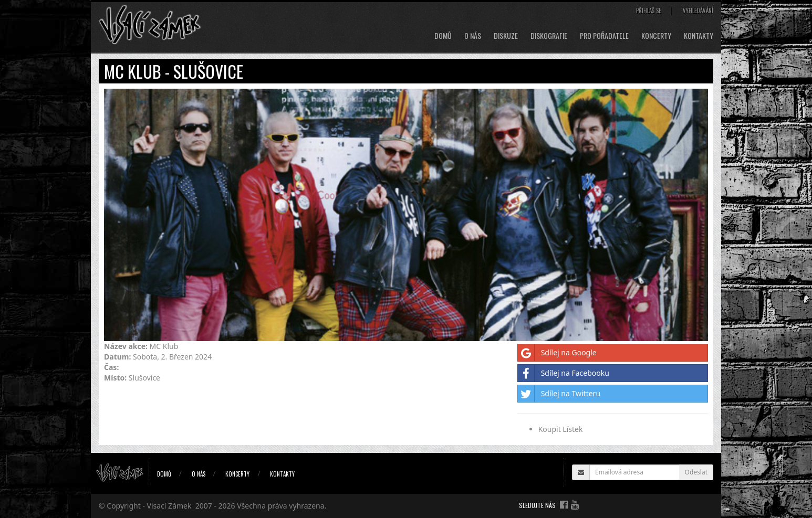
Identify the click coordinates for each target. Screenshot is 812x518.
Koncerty (656, 36)
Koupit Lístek (561, 429)
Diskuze (506, 36)
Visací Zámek (169, 506)
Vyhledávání (698, 10)
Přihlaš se (649, 10)
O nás (473, 36)
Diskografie (549, 36)
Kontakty (699, 36)
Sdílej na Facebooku (564, 373)
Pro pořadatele (604, 36)
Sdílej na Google (557, 353)
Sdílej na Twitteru (559, 394)
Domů (443, 36)
